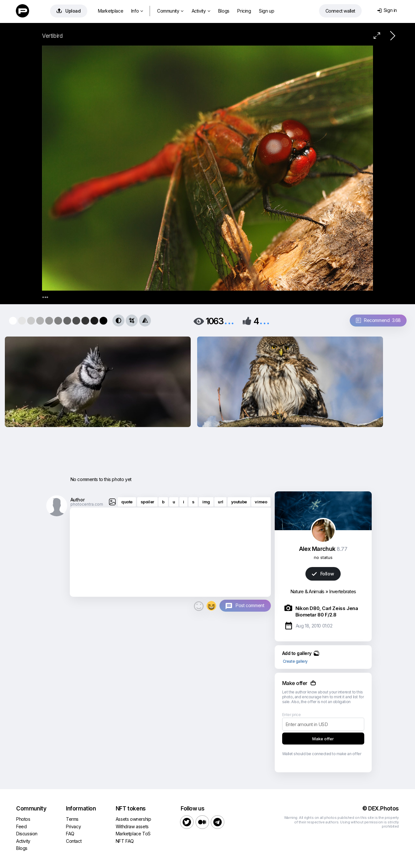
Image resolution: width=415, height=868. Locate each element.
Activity (201, 11)
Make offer (323, 739)
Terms (72, 819)
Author (78, 500)
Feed (21, 826)
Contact (74, 841)
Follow (323, 574)
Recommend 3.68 (378, 320)
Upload (69, 11)
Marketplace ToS (133, 834)
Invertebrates (342, 591)
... (229, 321)
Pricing (244, 11)
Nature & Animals (307, 591)
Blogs (224, 11)
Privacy (73, 826)
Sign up (266, 11)
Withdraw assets (132, 826)
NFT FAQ (125, 841)
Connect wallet (340, 11)
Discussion (27, 834)
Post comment (250, 605)
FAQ (70, 834)
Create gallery (295, 661)
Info (137, 11)
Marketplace (111, 11)
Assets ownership (133, 819)
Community (170, 11)
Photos (23, 819)
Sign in (387, 10)
